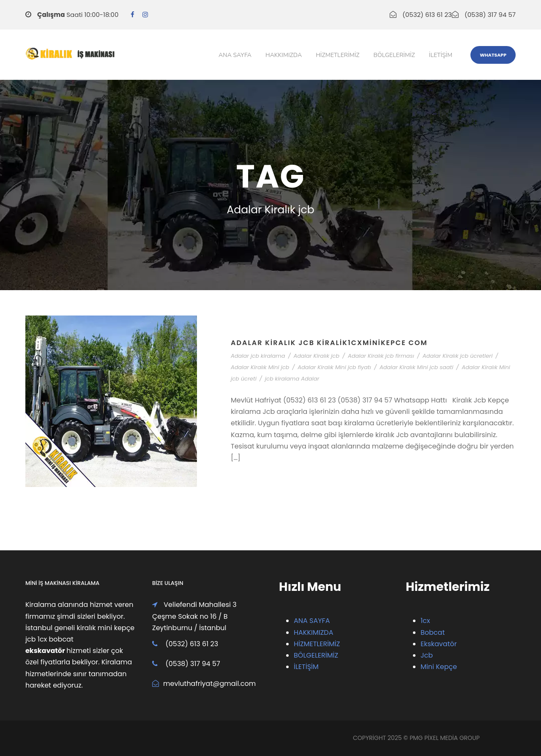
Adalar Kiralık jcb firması (381, 356)
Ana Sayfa (235, 55)
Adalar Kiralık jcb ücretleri (458, 356)
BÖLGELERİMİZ (316, 655)
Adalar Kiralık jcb (316, 356)
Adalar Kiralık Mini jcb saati (417, 367)
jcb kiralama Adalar (292, 379)
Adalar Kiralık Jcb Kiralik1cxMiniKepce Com (329, 343)
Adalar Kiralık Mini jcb (260, 367)
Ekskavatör (439, 644)
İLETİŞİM (306, 667)
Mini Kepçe (439, 667)
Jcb (427, 655)
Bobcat (433, 632)
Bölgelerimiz (394, 55)
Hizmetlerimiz (337, 55)
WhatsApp (493, 55)
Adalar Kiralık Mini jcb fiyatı (334, 367)
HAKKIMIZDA (313, 632)
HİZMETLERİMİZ (317, 644)
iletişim (441, 55)
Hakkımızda (284, 55)
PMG (417, 738)
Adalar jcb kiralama (258, 356)
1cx (425, 621)
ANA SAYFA (312, 621)
